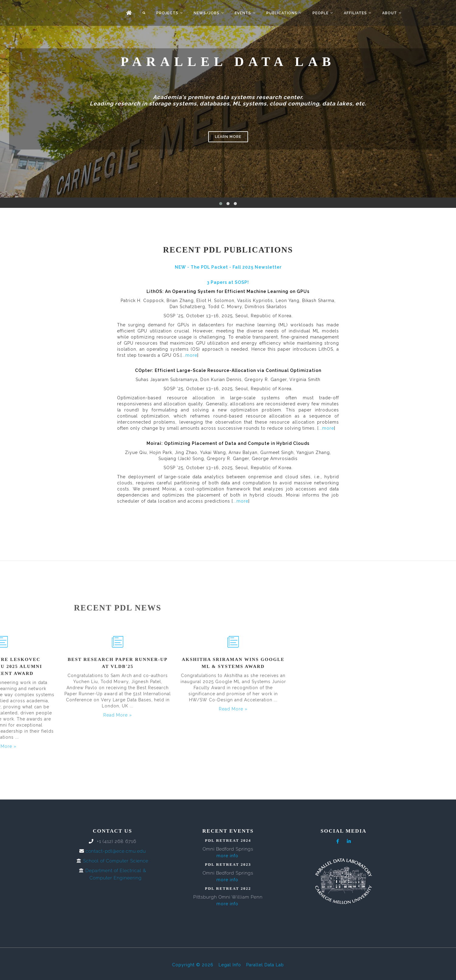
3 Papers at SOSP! (228, 282)
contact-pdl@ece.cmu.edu (116, 851)
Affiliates (355, 13)
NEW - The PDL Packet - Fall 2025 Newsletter (228, 267)
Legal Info (230, 965)
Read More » (48, 709)
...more (190, 355)
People (321, 13)
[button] (221, 204)
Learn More (228, 137)
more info (227, 856)
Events (243, 13)
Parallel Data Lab (265, 965)
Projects (167, 13)
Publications (282, 13)
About (390, 13)
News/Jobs (207, 13)
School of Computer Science (116, 861)
